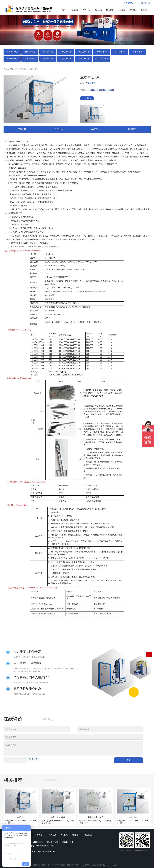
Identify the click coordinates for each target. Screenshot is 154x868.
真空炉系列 (12, 59)
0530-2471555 (96, 90)
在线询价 (95, 129)
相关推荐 (132, 129)
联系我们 (145, 10)
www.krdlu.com (49, 851)
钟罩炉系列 (138, 52)
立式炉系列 (12, 52)
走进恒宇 (75, 10)
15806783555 (108, 90)
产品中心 (86, 10)
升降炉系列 (102, 52)
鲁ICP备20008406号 (111, 865)
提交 (128, 760)
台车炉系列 (84, 59)
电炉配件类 (48, 59)
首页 (63, 10)
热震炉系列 (66, 59)
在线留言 (133, 10)
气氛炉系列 (84, 52)
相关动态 (110, 10)
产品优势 (59, 129)
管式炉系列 (66, 52)
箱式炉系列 (30, 52)
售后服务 (121, 10)
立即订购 (87, 98)
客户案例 (98, 10)
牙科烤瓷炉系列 (102, 59)
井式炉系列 (30, 59)
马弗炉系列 (48, 52)
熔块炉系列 (120, 52)
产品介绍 (22, 129)
